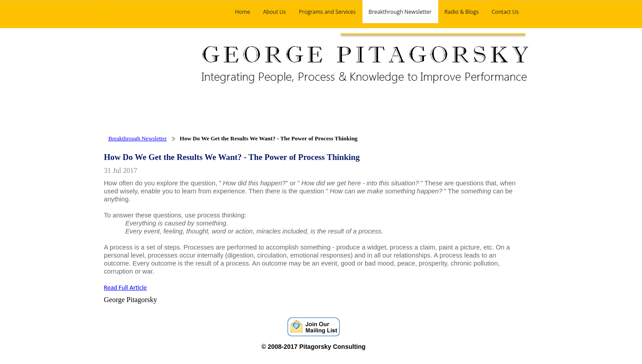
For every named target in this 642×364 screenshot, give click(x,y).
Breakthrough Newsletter (138, 138)
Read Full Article (125, 287)
